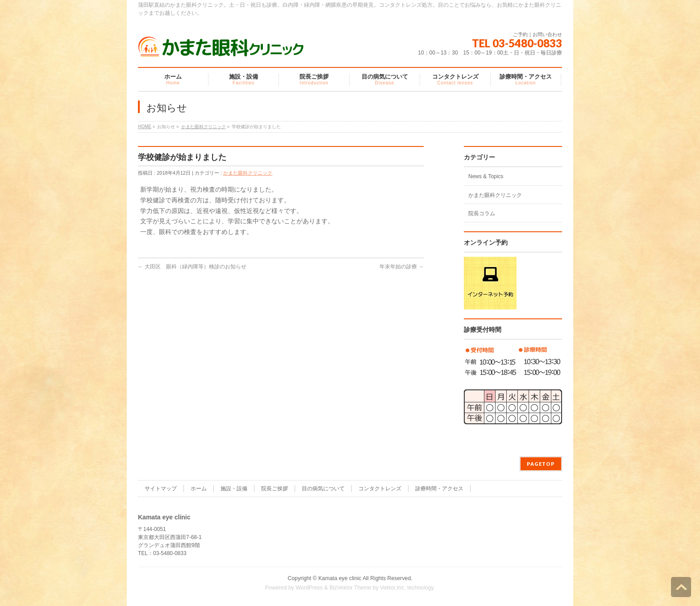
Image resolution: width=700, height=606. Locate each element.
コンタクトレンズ (380, 489)
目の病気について (323, 489)
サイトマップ (161, 489)
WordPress (309, 588)
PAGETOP (541, 464)
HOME (145, 127)
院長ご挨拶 (275, 489)
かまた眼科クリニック (204, 127)
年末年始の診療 (402, 267)
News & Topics (486, 176)
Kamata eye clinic (340, 578)
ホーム (199, 489)
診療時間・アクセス (439, 489)
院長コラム (482, 213)
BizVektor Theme (350, 588)
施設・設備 (234, 489)
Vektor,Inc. (393, 588)
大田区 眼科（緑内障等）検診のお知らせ (192, 267)
